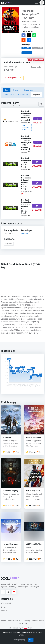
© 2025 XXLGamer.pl (22, 621)
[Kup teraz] (38, 119)
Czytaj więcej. (19, 640)
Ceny (7, 90)
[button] (42, 3)
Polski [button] (29, 628)
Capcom (24, 233)
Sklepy (4, 607)
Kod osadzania (27, 53)
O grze (16, 90)
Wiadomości (6, 603)
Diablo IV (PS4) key (10, 491)
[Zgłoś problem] (21, 78)
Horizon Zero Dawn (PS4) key (10, 544)
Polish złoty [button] (16, 628)
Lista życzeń (11, 78)
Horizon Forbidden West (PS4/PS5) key (33, 437)
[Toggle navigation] (36, 3)
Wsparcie (36, 95)
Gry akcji (9, 244)
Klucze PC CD (37, 48)
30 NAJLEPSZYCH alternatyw (16, 95)
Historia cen (28, 90)
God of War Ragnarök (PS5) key (11, 437)
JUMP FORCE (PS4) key (34, 544)
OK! (31, 640)
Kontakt (4, 611)
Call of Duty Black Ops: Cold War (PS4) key (34, 491)
